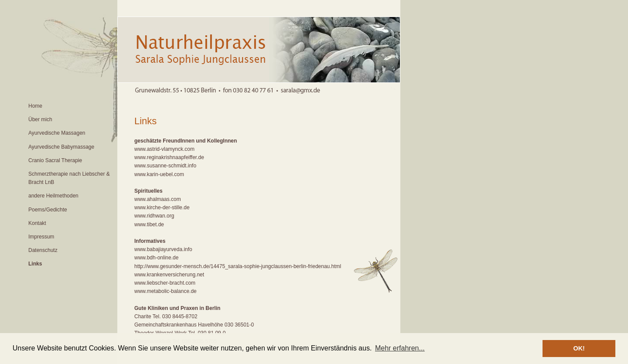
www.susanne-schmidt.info (165, 166)
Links (35, 264)
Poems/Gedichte (48, 210)
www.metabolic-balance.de (166, 291)
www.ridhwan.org (154, 216)
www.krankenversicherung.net (169, 275)
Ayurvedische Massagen (57, 133)
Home (35, 106)
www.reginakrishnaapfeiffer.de (169, 157)
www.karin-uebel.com (159, 174)
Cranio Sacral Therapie (55, 160)
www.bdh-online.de (156, 258)
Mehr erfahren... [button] (400, 348)
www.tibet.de (149, 225)
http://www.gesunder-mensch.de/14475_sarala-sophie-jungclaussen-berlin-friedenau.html (238, 266)
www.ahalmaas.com (158, 199)
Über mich (40, 119)
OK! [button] (579, 348)
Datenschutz (43, 250)
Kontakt (37, 223)
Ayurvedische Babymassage (61, 147)
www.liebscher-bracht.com (165, 283)
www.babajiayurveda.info (163, 249)
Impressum (41, 237)
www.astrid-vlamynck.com (164, 149)
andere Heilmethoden (53, 196)
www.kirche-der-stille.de (162, 208)
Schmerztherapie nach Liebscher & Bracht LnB (69, 178)
